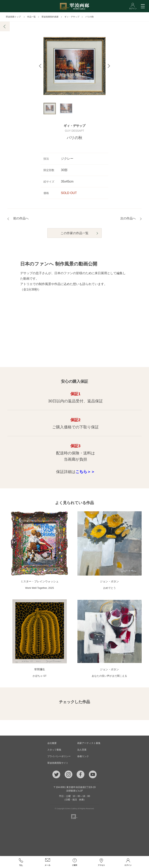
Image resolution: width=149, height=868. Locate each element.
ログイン (128, 862)
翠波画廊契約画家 (50, 17)
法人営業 (82, 750)
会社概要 (52, 744)
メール (48, 862)
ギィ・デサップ (72, 17)
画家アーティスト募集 (89, 744)
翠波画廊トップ (13, 17)
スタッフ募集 (54, 750)
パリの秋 (89, 17)
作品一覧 (31, 17)
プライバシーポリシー (59, 757)
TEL (21, 862)
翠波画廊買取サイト (58, 763)
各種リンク (83, 757)
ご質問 (74, 862)
